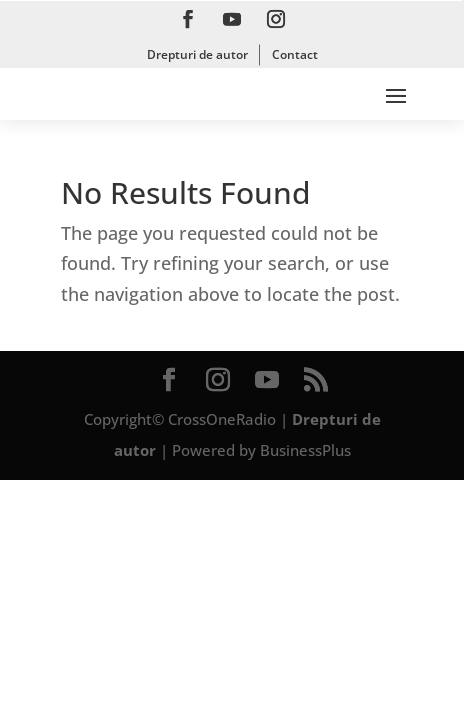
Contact (295, 54)
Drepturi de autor (197, 54)
